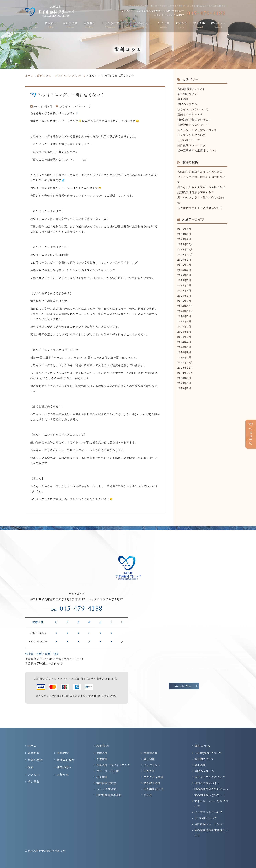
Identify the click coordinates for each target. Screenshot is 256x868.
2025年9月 (184, 260)
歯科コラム (218, 24)
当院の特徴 (70, 24)
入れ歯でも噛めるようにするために (200, 172)
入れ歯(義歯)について (191, 89)
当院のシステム (187, 104)
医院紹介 (51, 24)
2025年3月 (184, 291)
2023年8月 (184, 383)
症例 (128, 24)
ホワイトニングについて (75, 106)
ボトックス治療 (106, 789)
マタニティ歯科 (154, 777)
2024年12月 (185, 306)
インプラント (152, 765)
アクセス (164, 24)
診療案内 (90, 24)
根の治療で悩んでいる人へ (194, 120)
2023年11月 (185, 368)
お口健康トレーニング (192, 145)
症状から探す (110, 24)
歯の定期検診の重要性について (197, 150)
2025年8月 (184, 265)
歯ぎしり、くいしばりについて (197, 130)
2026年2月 (184, 239)
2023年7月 (184, 388)
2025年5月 (184, 280)
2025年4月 (184, 285)
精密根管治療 (152, 783)
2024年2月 (184, 352)
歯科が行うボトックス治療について (200, 208)
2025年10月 (185, 255)
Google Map (183, 686)
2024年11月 (185, 311)
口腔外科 (149, 771)
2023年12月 (185, 363)
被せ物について (187, 94)
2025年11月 (185, 249)
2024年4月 (184, 342)
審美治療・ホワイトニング (113, 765)
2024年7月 (184, 327)
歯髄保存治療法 (106, 783)
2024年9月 (184, 316)
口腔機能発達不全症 (109, 795)
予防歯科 (102, 759)
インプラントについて (192, 135)
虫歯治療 (102, 753)
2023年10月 (185, 373)
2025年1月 (184, 301)
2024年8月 (184, 321)
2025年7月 (184, 270)
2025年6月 (184, 275)
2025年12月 (185, 244)
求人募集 (199, 24)
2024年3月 (184, 347)
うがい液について (189, 140)
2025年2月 (184, 296)
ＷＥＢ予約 (251, 436)
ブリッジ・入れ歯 (108, 771)
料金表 (148, 795)
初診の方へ (144, 24)
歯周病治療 (151, 753)
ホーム (35, 24)
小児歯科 (102, 777)
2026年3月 (184, 234)
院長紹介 (34, 753)
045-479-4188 (77, 610)
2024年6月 (184, 332)
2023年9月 (184, 378)
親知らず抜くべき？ (190, 114)
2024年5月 (184, 337)
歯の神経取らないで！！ (193, 125)
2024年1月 (184, 357)
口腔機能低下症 (154, 789)
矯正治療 (183, 99)
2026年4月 (184, 229)
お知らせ (181, 24)
